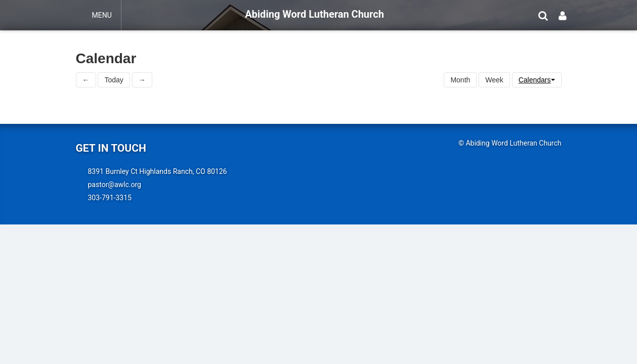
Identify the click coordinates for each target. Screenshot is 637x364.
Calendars (537, 80)
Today (114, 80)
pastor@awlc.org (115, 185)
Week (494, 80)
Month (460, 80)
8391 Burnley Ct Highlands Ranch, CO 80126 (158, 171)
